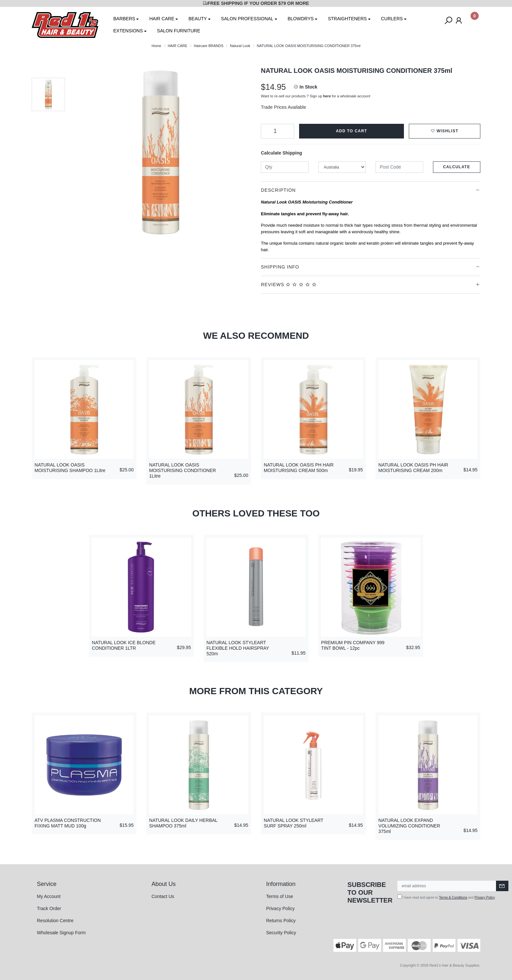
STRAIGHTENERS (347, 19)
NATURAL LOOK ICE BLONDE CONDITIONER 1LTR (124, 645)
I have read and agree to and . (447, 897)
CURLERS (392, 19)
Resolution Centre (55, 921)
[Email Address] (447, 886)
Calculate (457, 167)
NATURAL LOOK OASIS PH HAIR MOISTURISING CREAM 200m (413, 468)
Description (278, 190)
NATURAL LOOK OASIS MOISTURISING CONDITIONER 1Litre (183, 470)
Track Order (49, 908)
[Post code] (399, 167)
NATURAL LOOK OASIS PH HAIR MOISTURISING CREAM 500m (299, 468)
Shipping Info (280, 267)
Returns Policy (281, 921)
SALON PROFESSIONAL (247, 19)
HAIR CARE (162, 19)
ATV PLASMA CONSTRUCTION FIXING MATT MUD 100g (68, 823)
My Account (49, 896)
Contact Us (163, 896)
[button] (445, 131)
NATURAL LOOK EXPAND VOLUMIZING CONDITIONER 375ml (409, 826)
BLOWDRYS (301, 19)
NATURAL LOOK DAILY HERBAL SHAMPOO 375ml (183, 823)
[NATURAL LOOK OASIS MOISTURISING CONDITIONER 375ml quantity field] (278, 131)
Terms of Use (280, 896)
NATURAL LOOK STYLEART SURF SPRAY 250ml (294, 823)
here (327, 96)
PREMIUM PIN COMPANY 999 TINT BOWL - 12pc (353, 645)
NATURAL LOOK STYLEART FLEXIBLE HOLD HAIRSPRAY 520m (238, 648)
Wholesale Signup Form (61, 933)
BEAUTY (198, 19)
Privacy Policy (280, 908)
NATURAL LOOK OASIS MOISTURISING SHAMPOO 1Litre (70, 468)
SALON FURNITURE (179, 31)
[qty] (285, 167)
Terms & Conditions (453, 898)
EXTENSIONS (128, 31)
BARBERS (124, 19)
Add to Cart (352, 131)
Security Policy (281, 933)
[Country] (342, 167)
